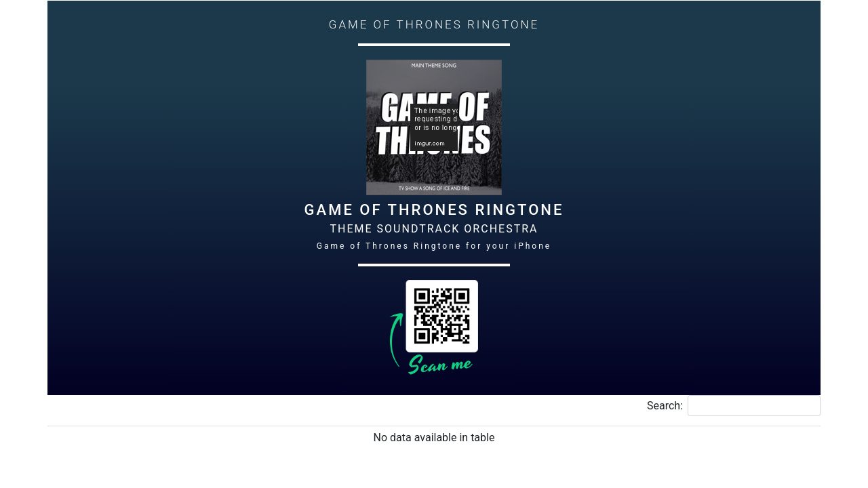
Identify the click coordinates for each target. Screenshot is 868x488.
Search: (734, 406)
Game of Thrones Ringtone (434, 210)
